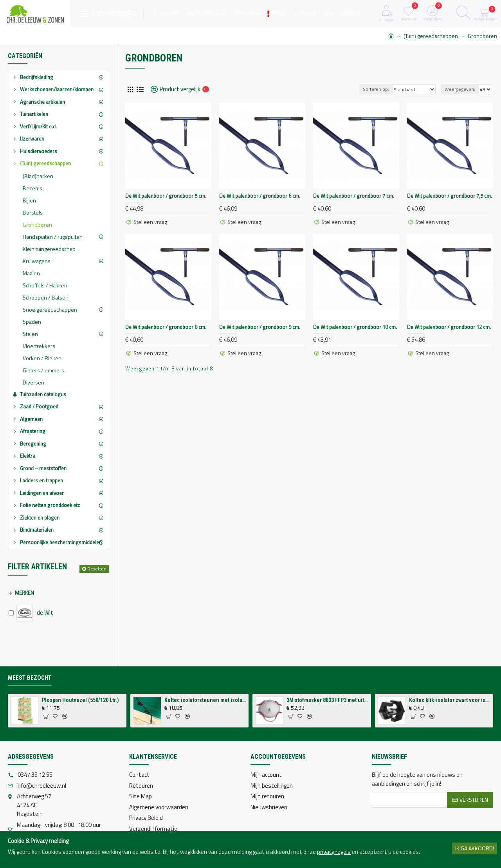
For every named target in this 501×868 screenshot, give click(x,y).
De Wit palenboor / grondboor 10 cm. (355, 327)
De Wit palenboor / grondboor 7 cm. (354, 196)
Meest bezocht (30, 678)
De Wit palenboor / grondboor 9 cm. (260, 327)
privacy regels (334, 852)
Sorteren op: (376, 89)
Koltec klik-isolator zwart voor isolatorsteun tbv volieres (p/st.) (450, 700)
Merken (24, 593)
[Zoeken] (463, 14)
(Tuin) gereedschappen (431, 36)
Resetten (97, 569)
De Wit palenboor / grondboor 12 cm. (449, 327)
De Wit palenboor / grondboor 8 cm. (166, 327)
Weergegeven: (460, 89)
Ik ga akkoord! (475, 848)
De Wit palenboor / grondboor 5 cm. (166, 196)
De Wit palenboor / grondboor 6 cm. (260, 196)
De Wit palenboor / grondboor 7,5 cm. (450, 196)
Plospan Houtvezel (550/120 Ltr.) (80, 700)
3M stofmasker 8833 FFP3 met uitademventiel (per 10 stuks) (327, 700)
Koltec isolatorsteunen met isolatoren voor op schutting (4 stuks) (205, 700)
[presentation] (431, 827)
